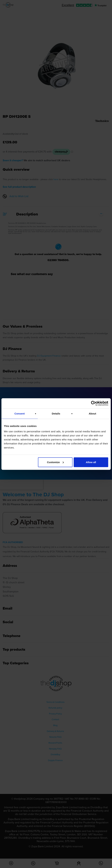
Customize (55, 462)
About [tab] (92, 414)
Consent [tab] (20, 414)
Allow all (91, 462)
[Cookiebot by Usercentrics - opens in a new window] (93, 403)
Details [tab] (56, 414)
